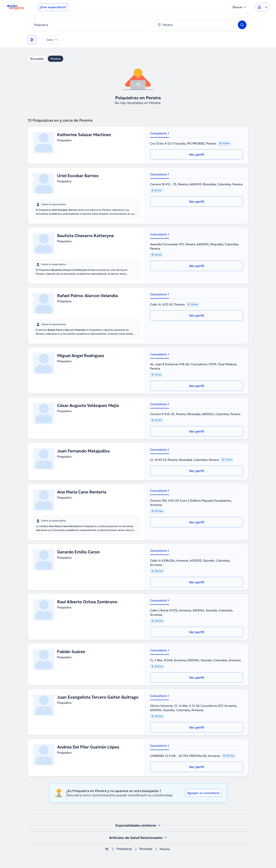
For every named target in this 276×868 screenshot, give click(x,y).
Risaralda (37, 59)
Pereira (56, 59)
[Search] (242, 25)
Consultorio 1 (160, 133)
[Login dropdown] (262, 7)
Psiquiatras (124, 849)
